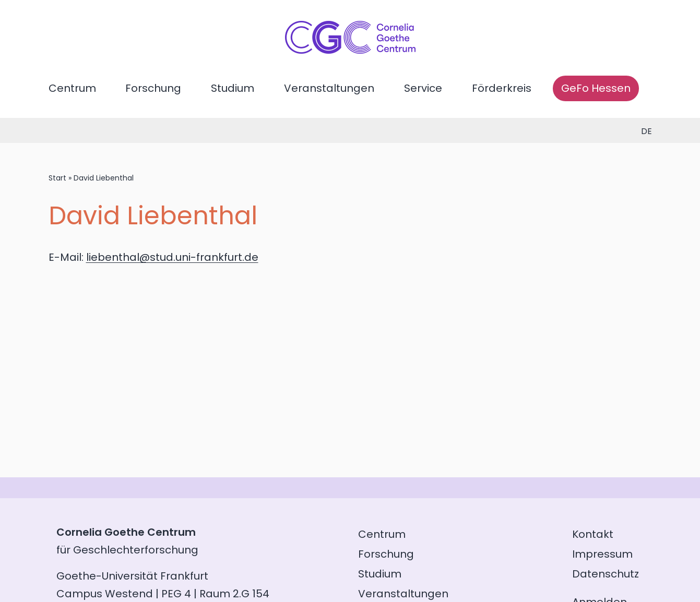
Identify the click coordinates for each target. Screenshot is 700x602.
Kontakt (593, 534)
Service (423, 88)
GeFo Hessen (596, 88)
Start (57, 178)
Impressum (602, 554)
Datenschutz (606, 574)
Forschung (153, 88)
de (646, 131)
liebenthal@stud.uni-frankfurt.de (172, 257)
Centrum (72, 88)
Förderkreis (502, 88)
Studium (233, 88)
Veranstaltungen (329, 88)
